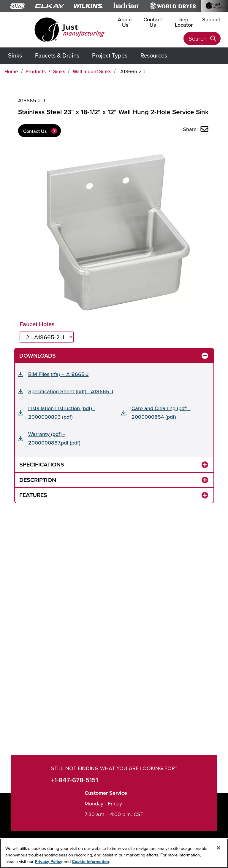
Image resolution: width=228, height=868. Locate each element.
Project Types (110, 55)
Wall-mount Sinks (92, 71)
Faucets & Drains (57, 55)
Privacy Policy (49, 861)
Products (36, 71)
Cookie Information (90, 861)
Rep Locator (184, 22)
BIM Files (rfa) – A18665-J (58, 374)
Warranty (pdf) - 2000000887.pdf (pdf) (54, 438)
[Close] (218, 848)
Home (11, 71)
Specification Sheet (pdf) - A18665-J (71, 391)
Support (212, 19)
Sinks (15, 55)
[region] (114, 853)
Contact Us (153, 22)
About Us (125, 22)
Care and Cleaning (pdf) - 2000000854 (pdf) (161, 413)
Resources (154, 55)
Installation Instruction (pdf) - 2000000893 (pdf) (62, 413)
